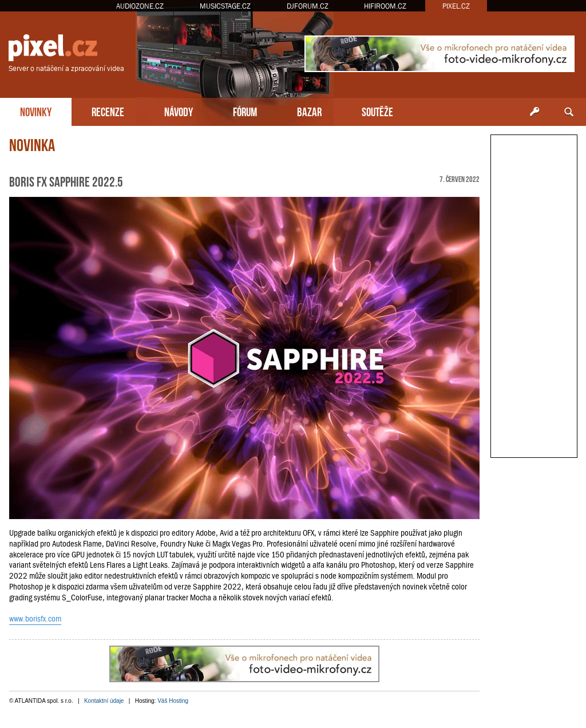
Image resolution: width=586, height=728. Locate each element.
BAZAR (309, 111)
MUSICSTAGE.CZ (225, 6)
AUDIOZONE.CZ (140, 6)
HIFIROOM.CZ (385, 6)
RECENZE (108, 111)
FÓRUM (245, 111)
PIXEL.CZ (456, 6)
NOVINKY (36, 111)
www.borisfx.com (35, 619)
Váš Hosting (173, 701)
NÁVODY (179, 111)
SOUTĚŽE (377, 111)
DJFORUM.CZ (308, 6)
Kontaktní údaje (104, 701)
